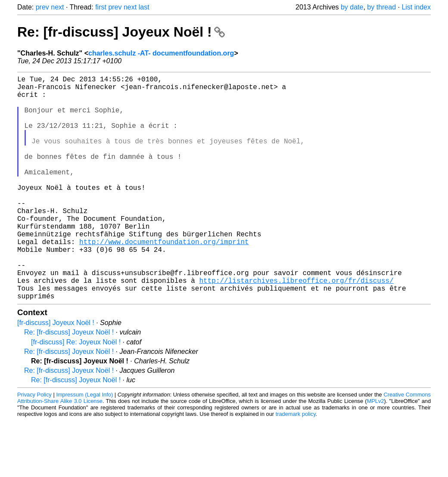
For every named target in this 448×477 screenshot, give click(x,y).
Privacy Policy (34, 444)
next (57, 7)
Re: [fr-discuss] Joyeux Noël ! (121, 32)
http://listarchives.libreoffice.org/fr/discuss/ (296, 327)
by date (352, 7)
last (144, 7)
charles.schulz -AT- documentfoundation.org (161, 53)
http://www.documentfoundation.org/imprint (164, 279)
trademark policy (296, 464)
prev (42, 7)
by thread (381, 7)
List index (416, 7)
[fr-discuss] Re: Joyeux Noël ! (76, 392)
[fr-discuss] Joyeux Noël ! (56, 373)
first (101, 7)
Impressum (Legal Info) (84, 444)
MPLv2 (376, 451)
